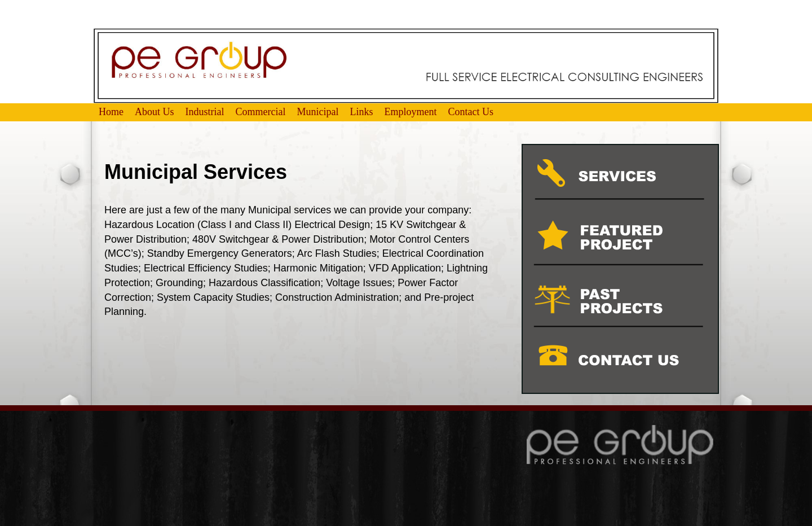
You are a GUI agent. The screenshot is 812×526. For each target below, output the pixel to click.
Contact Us (471, 112)
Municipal (318, 112)
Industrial (205, 112)
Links (362, 112)
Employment (411, 112)
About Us (155, 112)
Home (111, 112)
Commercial (261, 112)
